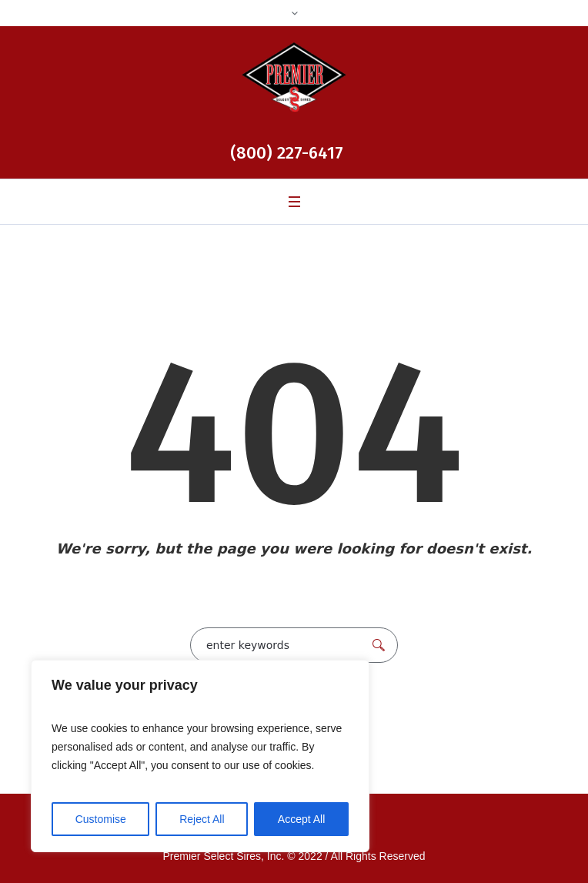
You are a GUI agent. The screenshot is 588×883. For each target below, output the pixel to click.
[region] (200, 756)
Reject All (202, 819)
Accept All (301, 819)
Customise (101, 819)
